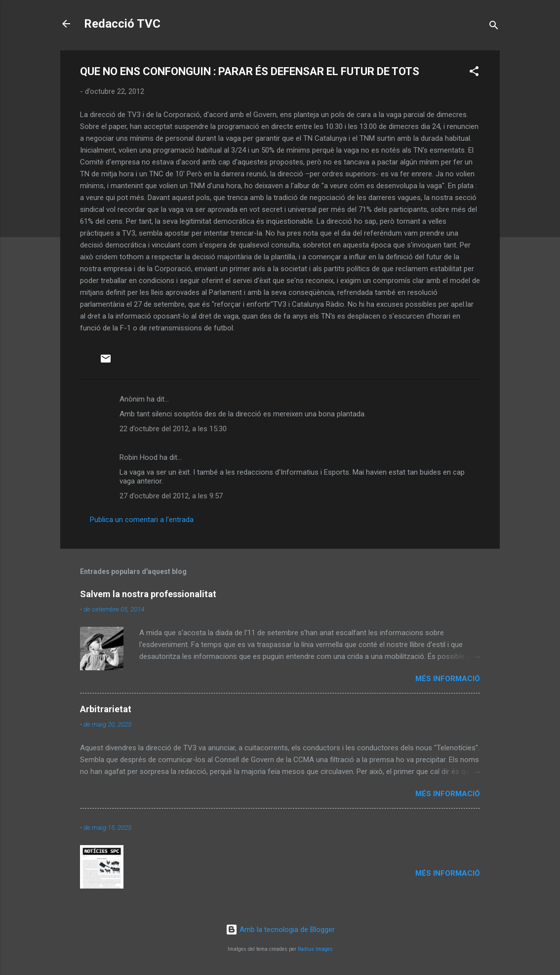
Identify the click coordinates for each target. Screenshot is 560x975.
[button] (474, 73)
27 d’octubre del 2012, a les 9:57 (171, 496)
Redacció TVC (122, 24)
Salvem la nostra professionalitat (148, 594)
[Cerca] (494, 27)
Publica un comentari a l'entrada (142, 520)
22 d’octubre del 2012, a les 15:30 (173, 429)
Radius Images (315, 949)
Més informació (448, 679)
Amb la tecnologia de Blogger (280, 930)
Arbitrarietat (106, 709)
